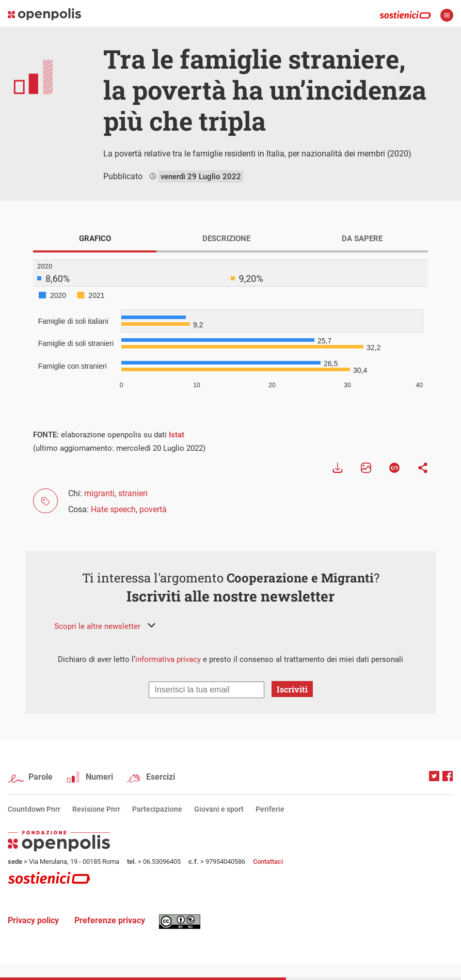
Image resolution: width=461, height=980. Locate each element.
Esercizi (161, 777)
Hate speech (113, 509)
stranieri (133, 493)
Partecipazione (157, 809)
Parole (41, 777)
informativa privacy (168, 659)
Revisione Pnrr (96, 809)
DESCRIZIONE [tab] (226, 239)
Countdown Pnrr (34, 809)
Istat (177, 435)
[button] (105, 626)
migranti (99, 493)
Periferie (270, 809)
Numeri (99, 777)
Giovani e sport (219, 809)
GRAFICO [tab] (95, 239)
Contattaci (268, 862)
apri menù (447, 15)
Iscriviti (292, 689)
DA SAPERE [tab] (362, 239)
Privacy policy (33, 920)
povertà (153, 509)
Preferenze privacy (110, 920)
